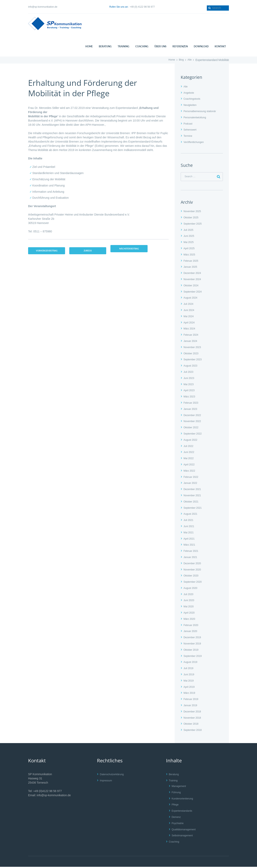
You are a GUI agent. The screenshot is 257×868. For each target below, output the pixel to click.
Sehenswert (191, 130)
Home (170, 60)
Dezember (194, 274)
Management (180, 787)
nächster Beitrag (134, 249)
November (194, 212)
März (190, 256)
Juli (189, 231)
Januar (191, 268)
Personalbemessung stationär (202, 111)
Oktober (192, 219)
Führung (177, 793)
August (191, 299)
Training (174, 782)
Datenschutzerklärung (113, 775)
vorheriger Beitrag (47, 254)
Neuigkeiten (191, 105)
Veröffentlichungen (195, 142)
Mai (189, 243)
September (194, 225)
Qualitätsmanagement (185, 831)
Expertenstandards (184, 812)
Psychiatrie (178, 824)
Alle (189, 60)
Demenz (177, 818)
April (190, 249)
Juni (190, 237)
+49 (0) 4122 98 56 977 (142, 7)
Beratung (175, 775)
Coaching (175, 843)
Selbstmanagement (184, 837)
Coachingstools (193, 99)
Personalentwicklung (196, 117)
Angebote (190, 93)
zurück (91, 252)
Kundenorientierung (184, 800)
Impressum (107, 782)
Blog (180, 60)
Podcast (189, 124)
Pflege (176, 806)
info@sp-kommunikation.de (43, 7)
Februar (192, 262)
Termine (189, 136)
